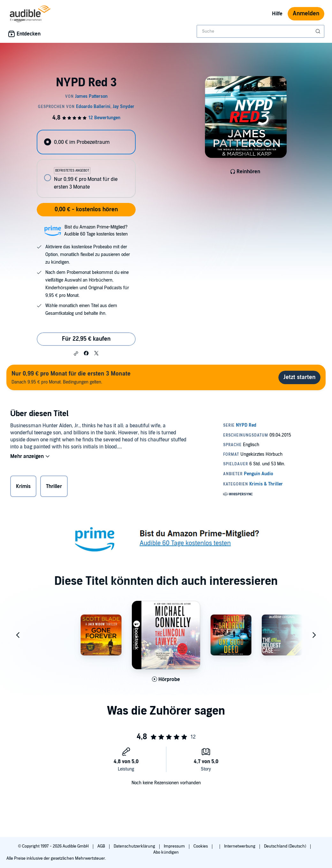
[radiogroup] (86, 164)
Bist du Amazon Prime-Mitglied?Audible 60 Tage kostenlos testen (96, 231)
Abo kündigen (166, 852)
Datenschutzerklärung (135, 846)
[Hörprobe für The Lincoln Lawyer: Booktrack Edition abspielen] (166, 679)
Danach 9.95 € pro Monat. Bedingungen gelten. (71, 377)
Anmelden (306, 14)
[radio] (86, 142)
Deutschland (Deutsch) (286, 846)
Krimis (23, 486)
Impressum (175, 846)
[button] (76, 353)
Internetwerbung (240, 846)
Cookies (201, 846)
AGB (102, 846)
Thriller (54, 486)
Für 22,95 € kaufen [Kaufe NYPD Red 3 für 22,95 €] (86, 339)
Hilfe (277, 14)
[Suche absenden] (319, 31)
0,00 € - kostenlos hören (86, 209)
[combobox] (260, 31)
